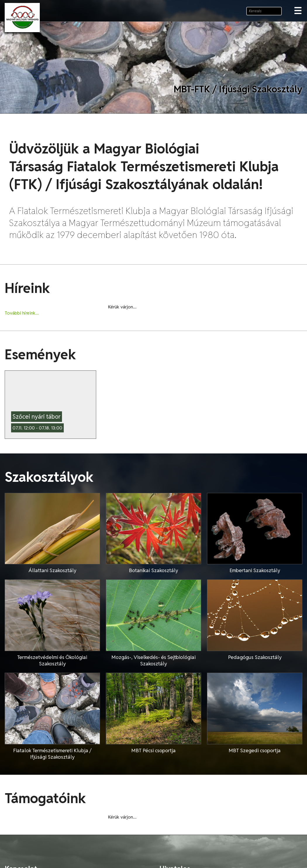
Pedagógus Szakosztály (255, 657)
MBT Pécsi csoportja (153, 750)
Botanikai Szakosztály (153, 570)
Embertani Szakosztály (255, 570)
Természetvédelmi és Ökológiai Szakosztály (52, 660)
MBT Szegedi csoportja (255, 750)
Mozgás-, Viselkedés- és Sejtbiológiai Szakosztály (153, 660)
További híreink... (22, 313)
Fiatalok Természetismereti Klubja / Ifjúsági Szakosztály (52, 754)
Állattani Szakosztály (52, 570)
